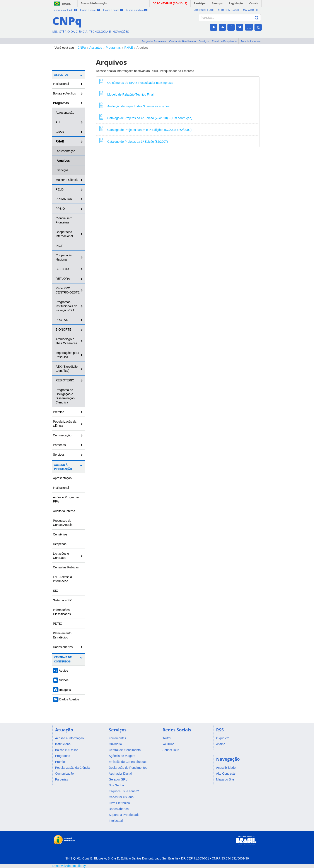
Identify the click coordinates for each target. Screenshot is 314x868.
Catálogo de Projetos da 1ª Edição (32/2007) (134, 141)
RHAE (129, 48)
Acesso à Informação (63, 467)
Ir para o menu (90, 10)
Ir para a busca (113, 10)
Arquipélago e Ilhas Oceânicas (66, 341)
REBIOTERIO (65, 380)
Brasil (66, 4)
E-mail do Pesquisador (225, 41)
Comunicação (62, 435)
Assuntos (96, 48)
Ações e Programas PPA (66, 499)
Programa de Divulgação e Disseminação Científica (65, 396)
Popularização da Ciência (65, 424)
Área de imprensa (251, 41)
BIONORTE (63, 329)
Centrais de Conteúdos (63, 660)
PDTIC (58, 624)
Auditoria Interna (64, 511)
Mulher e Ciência (67, 180)
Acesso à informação (94, 3)
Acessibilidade (205, 10)
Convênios (60, 534)
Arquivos (142, 48)
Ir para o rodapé (137, 10)
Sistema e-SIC (63, 600)
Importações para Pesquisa (67, 355)
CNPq (82, 48)
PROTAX (62, 320)
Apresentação (65, 113)
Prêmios (59, 412)
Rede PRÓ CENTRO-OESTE (68, 290)
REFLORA (63, 279)
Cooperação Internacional (64, 234)
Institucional (61, 84)
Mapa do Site (252, 10)
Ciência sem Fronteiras (64, 220)
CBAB (60, 132)
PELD (60, 189)
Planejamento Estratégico (62, 635)
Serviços (204, 41)
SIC (55, 591)
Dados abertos (63, 647)
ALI (58, 122)
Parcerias (59, 445)
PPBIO (60, 209)
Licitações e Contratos (61, 556)
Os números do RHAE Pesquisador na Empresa (136, 82)
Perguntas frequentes (154, 41)
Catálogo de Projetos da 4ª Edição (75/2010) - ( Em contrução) (146, 117)
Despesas (60, 544)
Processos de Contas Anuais (63, 523)
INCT (59, 246)
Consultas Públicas (66, 567)
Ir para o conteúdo (65, 10)
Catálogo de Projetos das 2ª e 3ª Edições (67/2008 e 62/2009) (145, 129)
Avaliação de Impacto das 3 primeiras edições (134, 105)
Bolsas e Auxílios (64, 93)
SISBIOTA (62, 269)
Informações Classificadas (62, 612)
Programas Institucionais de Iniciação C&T (66, 306)
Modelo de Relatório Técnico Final (126, 93)
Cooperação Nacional (64, 257)
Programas (113, 48)
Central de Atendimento (182, 41)
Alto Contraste (229, 10)
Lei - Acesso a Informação (62, 579)
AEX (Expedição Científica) (67, 369)
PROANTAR (64, 199)
